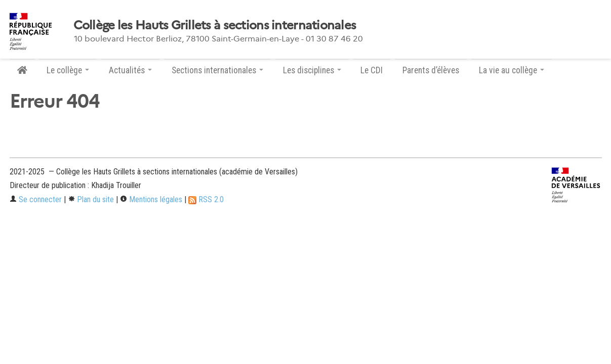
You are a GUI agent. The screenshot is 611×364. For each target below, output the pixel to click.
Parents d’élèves (431, 70)
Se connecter (36, 199)
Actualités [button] (130, 70)
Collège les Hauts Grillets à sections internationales (215, 25)
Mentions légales (151, 199)
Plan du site (91, 199)
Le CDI (372, 70)
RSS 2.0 (206, 199)
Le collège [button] (68, 70)
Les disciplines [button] (312, 70)
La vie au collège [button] (512, 70)
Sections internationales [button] (217, 70)
